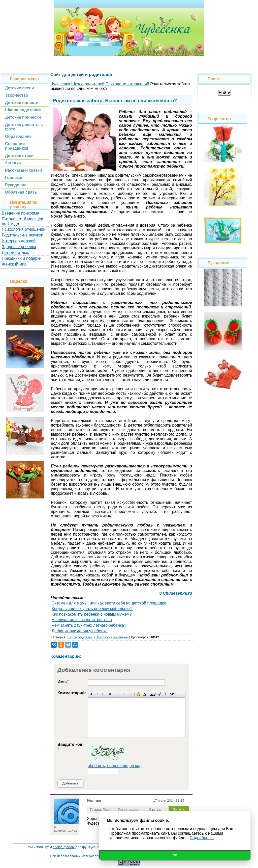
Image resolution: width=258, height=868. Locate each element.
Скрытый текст (153, 694)
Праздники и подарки (22, 258)
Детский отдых (15, 253)
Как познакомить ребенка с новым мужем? (92, 614)
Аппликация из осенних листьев (82, 620)
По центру (124, 694)
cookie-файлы (64, 847)
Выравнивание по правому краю (130, 694)
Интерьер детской (19, 241)
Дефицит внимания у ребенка (80, 631)
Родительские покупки (23, 235)
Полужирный (91, 694)
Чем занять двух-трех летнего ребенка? (89, 625)
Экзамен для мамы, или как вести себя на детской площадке (109, 603)
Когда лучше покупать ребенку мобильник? (92, 609)
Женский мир (14, 264)
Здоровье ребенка (19, 247)
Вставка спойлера (172, 694)
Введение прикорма (20, 213)
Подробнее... (202, 838)
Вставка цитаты (159, 694)
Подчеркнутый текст (103, 694)
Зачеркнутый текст (110, 694)
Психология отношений (24, 229)
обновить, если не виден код (115, 766)
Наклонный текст (97, 694)
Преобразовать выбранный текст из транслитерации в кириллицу (165, 694)
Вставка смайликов (138, 694)
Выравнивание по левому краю (118, 694)
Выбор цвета (145, 694)
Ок (175, 855)
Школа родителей (80, 637)
